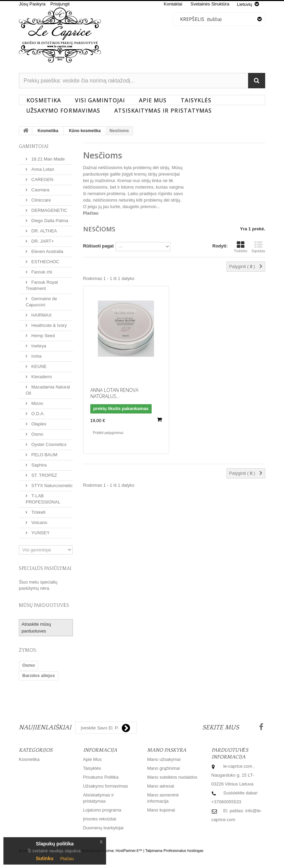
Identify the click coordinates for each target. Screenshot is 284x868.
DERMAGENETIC (49, 210)
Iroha (36, 356)
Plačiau (91, 213)
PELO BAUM (44, 455)
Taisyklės (196, 100)
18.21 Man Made (47, 159)
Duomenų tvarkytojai (104, 828)
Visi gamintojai (100, 100)
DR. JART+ (42, 241)
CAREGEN (42, 180)
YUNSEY (40, 533)
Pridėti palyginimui (108, 433)
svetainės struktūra (210, 4)
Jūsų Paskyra (32, 4)
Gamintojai (34, 146)
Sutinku (45, 858)
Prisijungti (60, 4)
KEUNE (38, 366)
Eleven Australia (47, 251)
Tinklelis (240, 247)
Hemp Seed (42, 336)
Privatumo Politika (101, 777)
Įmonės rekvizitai (100, 819)
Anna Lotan (42, 169)
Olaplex (38, 424)
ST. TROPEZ (44, 475)
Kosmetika (44, 100)
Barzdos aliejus (38, 675)
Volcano (39, 522)
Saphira (38, 465)
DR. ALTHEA (44, 231)
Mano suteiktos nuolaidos (172, 777)
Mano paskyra (167, 750)
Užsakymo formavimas (63, 111)
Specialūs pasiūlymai (45, 569)
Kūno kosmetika (85, 131)
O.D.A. (37, 414)
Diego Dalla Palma (49, 221)
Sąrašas (258, 247)
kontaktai (173, 4)
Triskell (38, 512)
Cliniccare (41, 200)
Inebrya (38, 346)
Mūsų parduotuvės (44, 605)
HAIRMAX (41, 315)
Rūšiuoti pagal (99, 246)
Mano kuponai (161, 810)
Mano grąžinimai (163, 768)
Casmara (40, 190)
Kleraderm (41, 377)
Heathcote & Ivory (48, 325)
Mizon (37, 403)
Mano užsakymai (164, 759)
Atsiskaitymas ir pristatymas (163, 111)
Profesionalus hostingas (184, 851)
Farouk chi (41, 272)
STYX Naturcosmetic (51, 486)
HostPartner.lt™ (129, 851)
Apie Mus (153, 100)
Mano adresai (161, 786)
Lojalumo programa (102, 810)
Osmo (37, 434)
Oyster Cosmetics (48, 444)
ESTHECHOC (45, 262)
